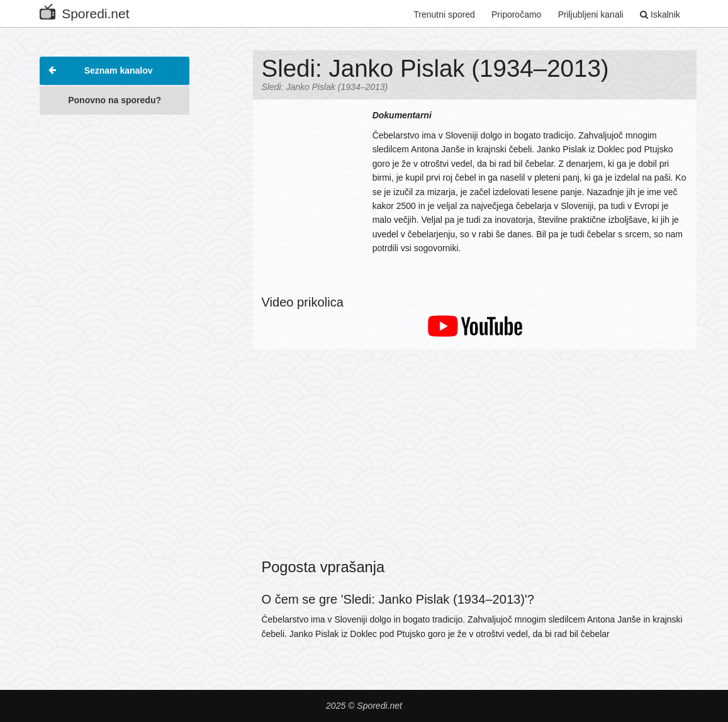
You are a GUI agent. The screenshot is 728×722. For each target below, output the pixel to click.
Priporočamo (516, 14)
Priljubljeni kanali (591, 14)
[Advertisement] (115, 311)
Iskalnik (660, 14)
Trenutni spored (444, 14)
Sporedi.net (84, 11)
